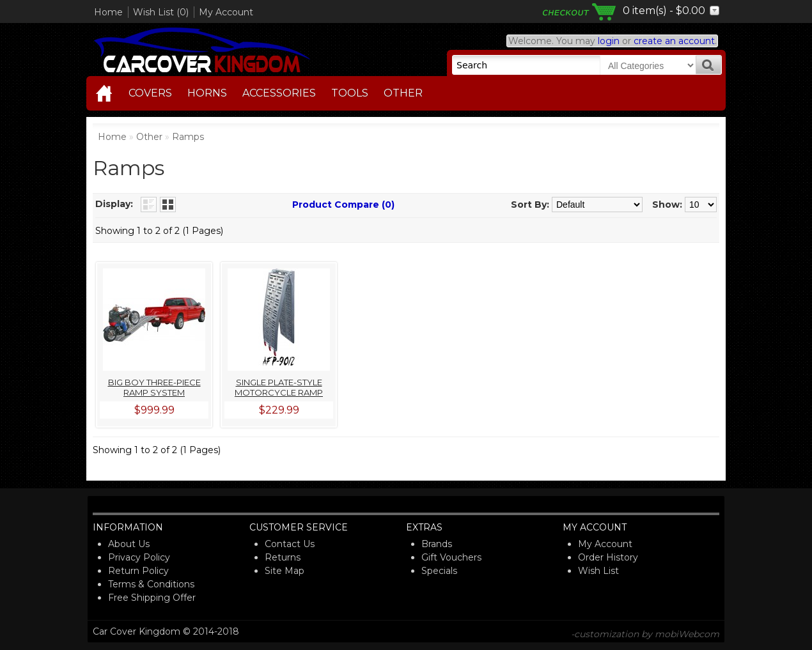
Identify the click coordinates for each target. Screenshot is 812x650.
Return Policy (138, 571)
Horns (207, 93)
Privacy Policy (139, 557)
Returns (283, 557)
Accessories (279, 93)
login (609, 41)
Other (403, 93)
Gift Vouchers (451, 557)
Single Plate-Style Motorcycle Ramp (279, 387)
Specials (439, 571)
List (149, 205)
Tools (350, 93)
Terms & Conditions (151, 584)
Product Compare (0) (343, 205)
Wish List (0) (161, 12)
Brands (437, 544)
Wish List (598, 571)
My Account (226, 12)
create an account (674, 41)
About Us (129, 544)
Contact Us (290, 544)
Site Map (285, 571)
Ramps (188, 137)
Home (108, 12)
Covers (150, 93)
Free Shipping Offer (152, 598)
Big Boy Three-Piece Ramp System (154, 387)
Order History (608, 557)
